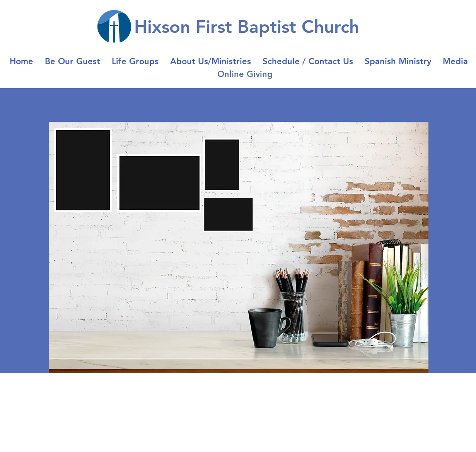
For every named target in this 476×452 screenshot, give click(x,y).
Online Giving (245, 74)
